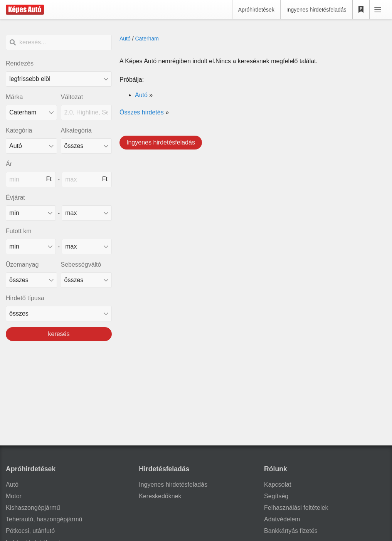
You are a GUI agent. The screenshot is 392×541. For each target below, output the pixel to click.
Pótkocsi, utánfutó (30, 531)
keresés (59, 334)
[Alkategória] (87, 146)
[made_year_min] (31, 213)
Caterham (147, 39)
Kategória (19, 130)
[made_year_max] (87, 213)
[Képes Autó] (25, 10)
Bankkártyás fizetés (291, 531)
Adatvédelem (282, 519)
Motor (14, 496)
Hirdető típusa (25, 298)
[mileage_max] (87, 247)
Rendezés (20, 63)
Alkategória (76, 130)
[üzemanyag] (31, 280)
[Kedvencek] (361, 10)
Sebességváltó (81, 265)
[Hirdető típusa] (59, 314)
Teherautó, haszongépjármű (44, 519)
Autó (125, 39)
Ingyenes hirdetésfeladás (316, 10)
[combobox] (31, 113)
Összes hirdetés (142, 112)
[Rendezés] (59, 79)
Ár (9, 164)
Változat (72, 97)
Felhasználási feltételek (296, 508)
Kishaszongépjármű (33, 508)
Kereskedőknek (160, 496)
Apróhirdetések (256, 10)
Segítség (276, 496)
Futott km (19, 231)
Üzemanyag (22, 265)
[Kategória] (31, 146)
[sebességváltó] (87, 280)
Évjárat (15, 197)
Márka (14, 97)
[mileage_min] (31, 247)
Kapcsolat (278, 485)
